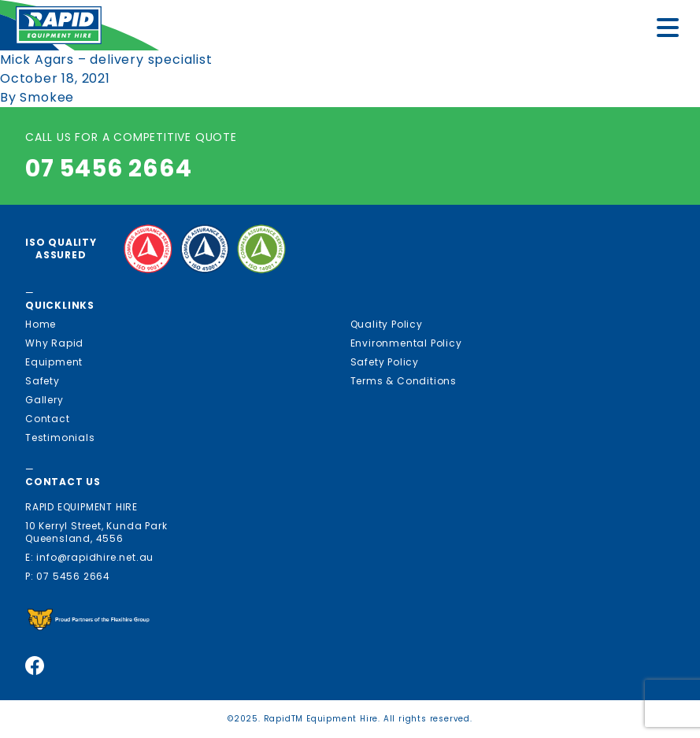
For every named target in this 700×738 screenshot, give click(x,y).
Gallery (44, 400)
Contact (48, 419)
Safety (43, 381)
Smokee (47, 97)
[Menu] (672, 30)
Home (41, 324)
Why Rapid (54, 343)
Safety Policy (385, 362)
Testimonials (60, 438)
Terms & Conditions (404, 381)
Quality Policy (387, 324)
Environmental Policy (406, 343)
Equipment (54, 362)
